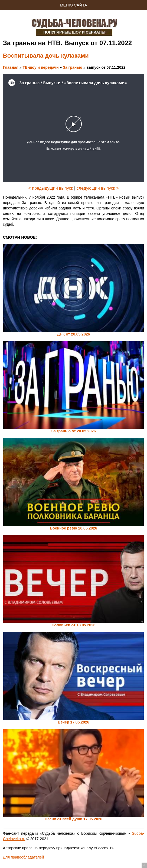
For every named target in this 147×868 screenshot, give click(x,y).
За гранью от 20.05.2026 (73, 431)
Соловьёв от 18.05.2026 (73, 625)
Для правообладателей (23, 857)
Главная (11, 67)
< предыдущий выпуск (50, 188)
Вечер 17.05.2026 (74, 722)
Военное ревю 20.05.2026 (73, 528)
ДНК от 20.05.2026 (74, 334)
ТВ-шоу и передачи (40, 67)
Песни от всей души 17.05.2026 (73, 819)
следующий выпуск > (98, 188)
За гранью (73, 67)
